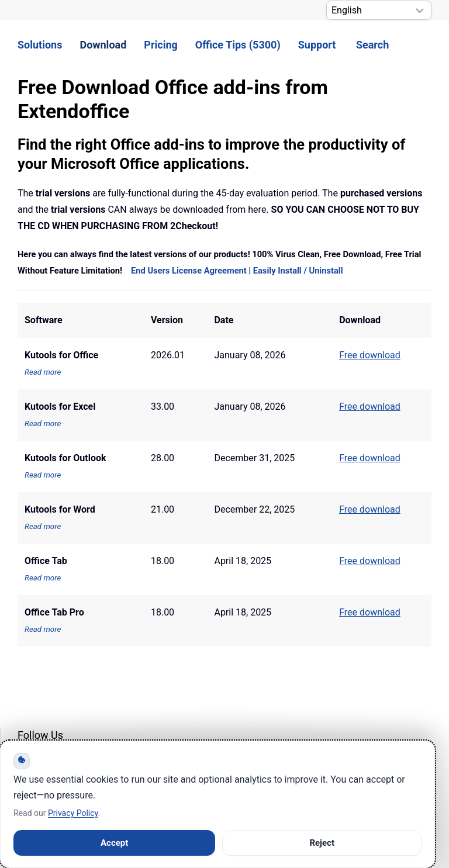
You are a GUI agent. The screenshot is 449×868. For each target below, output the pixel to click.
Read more (43, 372)
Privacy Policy (73, 813)
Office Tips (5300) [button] (238, 45)
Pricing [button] (160, 45)
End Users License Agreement (189, 271)
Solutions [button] (40, 45)
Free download (370, 561)
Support (317, 45)
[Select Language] (379, 10)
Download (103, 45)
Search (372, 45)
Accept (114, 843)
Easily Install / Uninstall (298, 271)
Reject (322, 843)
